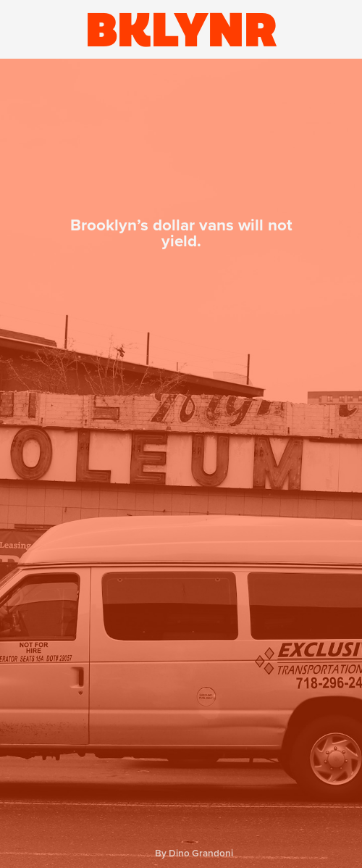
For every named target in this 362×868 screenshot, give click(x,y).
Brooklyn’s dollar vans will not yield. (181, 233)
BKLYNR (181, 29)
